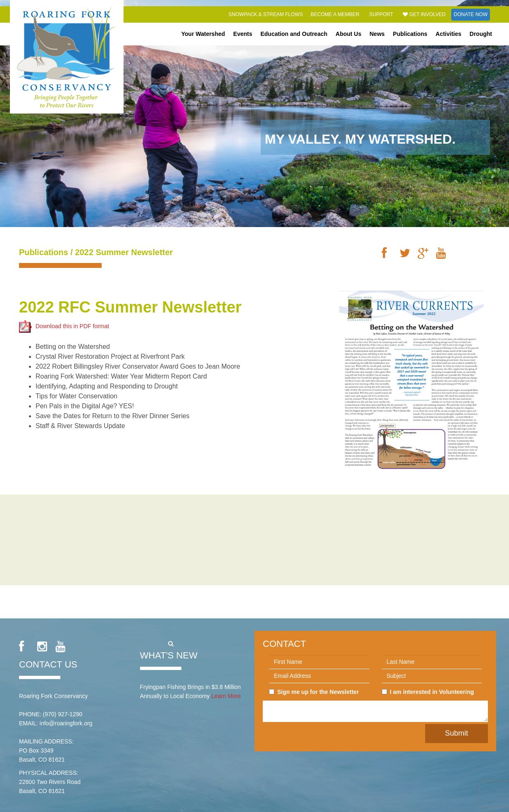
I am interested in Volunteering (428, 692)
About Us (348, 34)
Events (243, 34)
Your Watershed (203, 34)
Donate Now (471, 14)
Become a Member (335, 14)
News (377, 34)
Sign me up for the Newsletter (314, 692)
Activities (448, 34)
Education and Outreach (294, 34)
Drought (481, 34)
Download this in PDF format (64, 326)
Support (381, 14)
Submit (457, 733)
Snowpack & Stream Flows (266, 14)
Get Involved (424, 14)
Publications (410, 34)
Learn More (226, 696)
